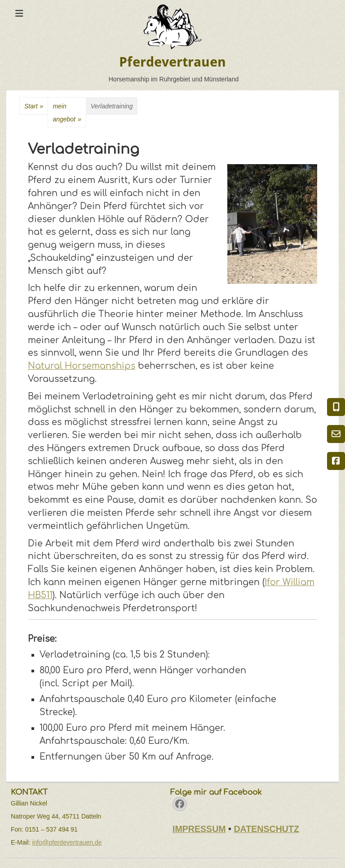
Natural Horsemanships (82, 366)
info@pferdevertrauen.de (67, 842)
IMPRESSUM (199, 829)
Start (34, 106)
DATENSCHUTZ (266, 829)
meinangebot (67, 114)
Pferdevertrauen (172, 62)
